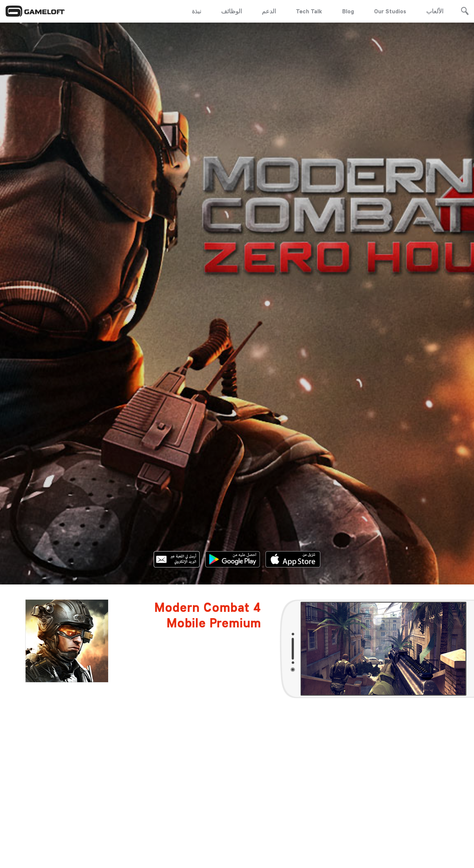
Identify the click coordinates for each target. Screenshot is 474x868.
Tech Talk (309, 11)
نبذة (196, 11)
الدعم (269, 11)
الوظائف (231, 11)
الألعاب (435, 11)
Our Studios (390, 11)
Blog (348, 11)
